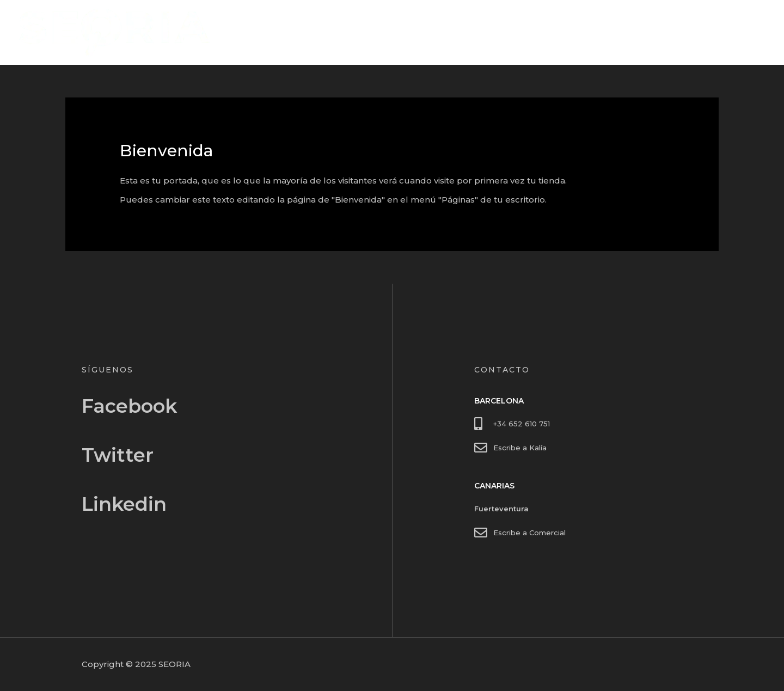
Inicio (691, 32)
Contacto (737, 32)
